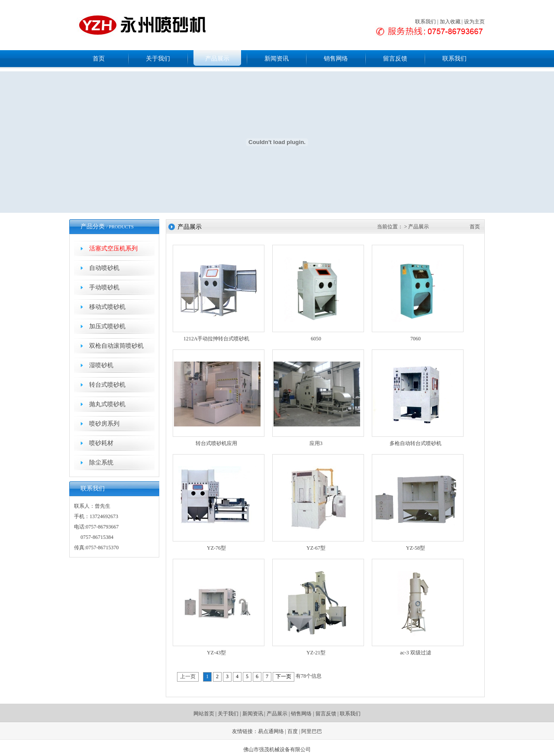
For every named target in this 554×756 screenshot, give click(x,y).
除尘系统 (101, 463)
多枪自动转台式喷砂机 (415, 443)
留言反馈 (395, 59)
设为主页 (474, 22)
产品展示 (217, 59)
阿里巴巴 (312, 731)
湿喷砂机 (101, 365)
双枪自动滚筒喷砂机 (116, 346)
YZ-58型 (415, 548)
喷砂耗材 (101, 443)
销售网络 (336, 59)
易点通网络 (271, 731)
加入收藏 (450, 22)
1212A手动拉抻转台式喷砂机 (217, 339)
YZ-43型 (216, 653)
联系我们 (425, 22)
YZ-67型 (316, 548)
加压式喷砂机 (107, 326)
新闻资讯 (277, 59)
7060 (415, 339)
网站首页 (204, 714)
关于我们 (158, 59)
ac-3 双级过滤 (415, 653)
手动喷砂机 (104, 287)
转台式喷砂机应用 (216, 443)
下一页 (283, 676)
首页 (99, 59)
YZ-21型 (316, 653)
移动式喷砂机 (107, 307)
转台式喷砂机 (107, 385)
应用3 (316, 443)
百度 (293, 731)
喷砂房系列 (104, 424)
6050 (316, 339)
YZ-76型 (216, 548)
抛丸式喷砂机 (107, 404)
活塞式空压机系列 (113, 248)
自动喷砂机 (104, 268)
